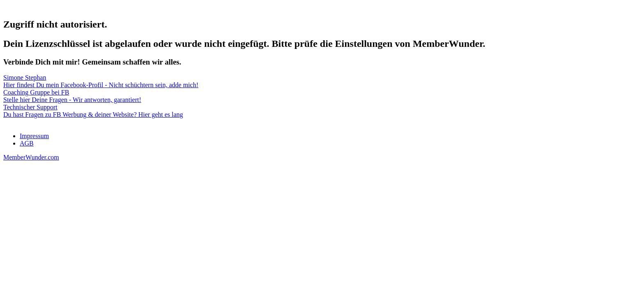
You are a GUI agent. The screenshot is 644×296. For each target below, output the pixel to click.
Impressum (34, 136)
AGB (27, 143)
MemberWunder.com (31, 157)
